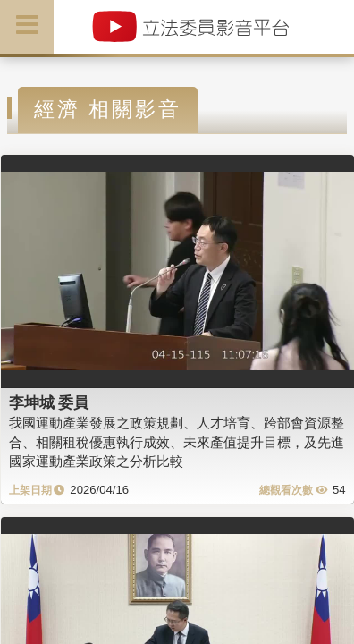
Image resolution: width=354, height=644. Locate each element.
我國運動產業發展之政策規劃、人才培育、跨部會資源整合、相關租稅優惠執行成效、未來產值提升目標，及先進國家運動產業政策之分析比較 (177, 442)
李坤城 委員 (49, 402)
